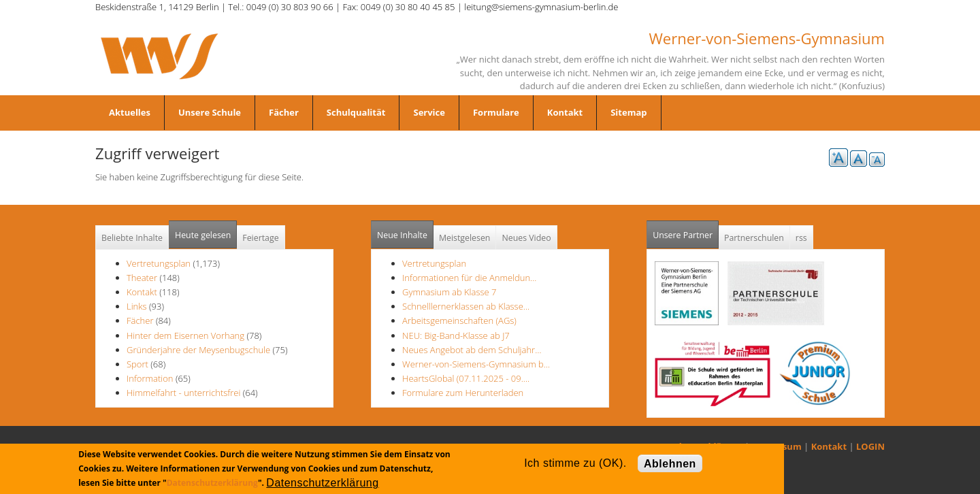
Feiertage (260, 238)
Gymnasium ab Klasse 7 (449, 292)
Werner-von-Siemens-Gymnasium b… (476, 364)
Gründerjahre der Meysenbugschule (200, 350)
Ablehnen (670, 464)
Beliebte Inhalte (132, 238)
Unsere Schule (210, 112)
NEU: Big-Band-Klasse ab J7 (456, 335)
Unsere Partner (686, 231)
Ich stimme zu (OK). (575, 463)
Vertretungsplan (159, 263)
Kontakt (565, 112)
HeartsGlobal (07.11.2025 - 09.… (466, 378)
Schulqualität (356, 112)
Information (150, 378)
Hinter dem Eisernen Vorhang (186, 335)
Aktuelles (130, 112)
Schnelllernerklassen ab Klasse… (466, 306)
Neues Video (526, 238)
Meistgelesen (465, 238)
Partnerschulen (754, 238)
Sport (137, 364)
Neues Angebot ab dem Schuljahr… (472, 350)
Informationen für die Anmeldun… (469, 278)
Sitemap (628, 112)
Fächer (284, 112)
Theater (142, 278)
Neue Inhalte (402, 235)
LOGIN (870, 446)
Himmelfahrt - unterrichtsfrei (183, 393)
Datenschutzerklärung (212, 483)
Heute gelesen (203, 235)
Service (429, 112)
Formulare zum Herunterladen (463, 393)
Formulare (496, 112)
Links (137, 306)
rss (801, 238)
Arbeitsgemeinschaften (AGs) (459, 320)
